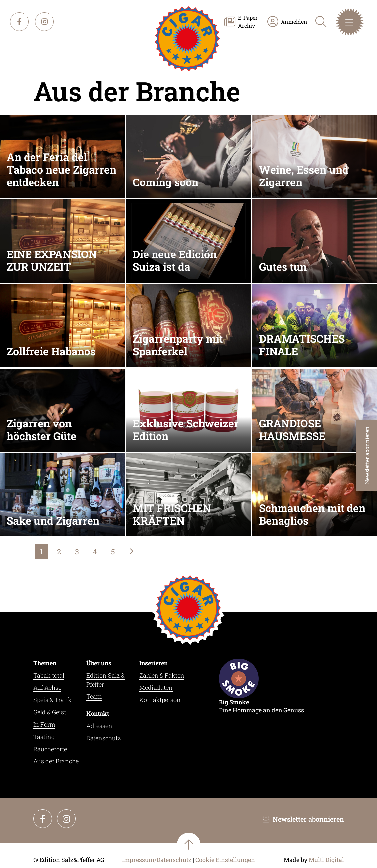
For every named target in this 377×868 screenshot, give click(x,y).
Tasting (44, 737)
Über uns (99, 663)
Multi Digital (326, 860)
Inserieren (154, 663)
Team (94, 696)
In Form (44, 724)
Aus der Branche (56, 761)
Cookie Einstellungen (225, 860)
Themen (45, 663)
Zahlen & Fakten (162, 675)
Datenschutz (103, 738)
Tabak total (49, 675)
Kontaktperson (160, 700)
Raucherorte (50, 749)
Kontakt (98, 713)
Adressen (99, 726)
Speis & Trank (53, 700)
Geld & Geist (50, 712)
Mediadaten (156, 687)
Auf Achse (47, 687)
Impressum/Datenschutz (157, 860)
